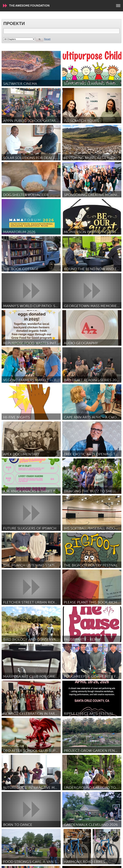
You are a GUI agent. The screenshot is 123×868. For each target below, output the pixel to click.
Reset (47, 39)
